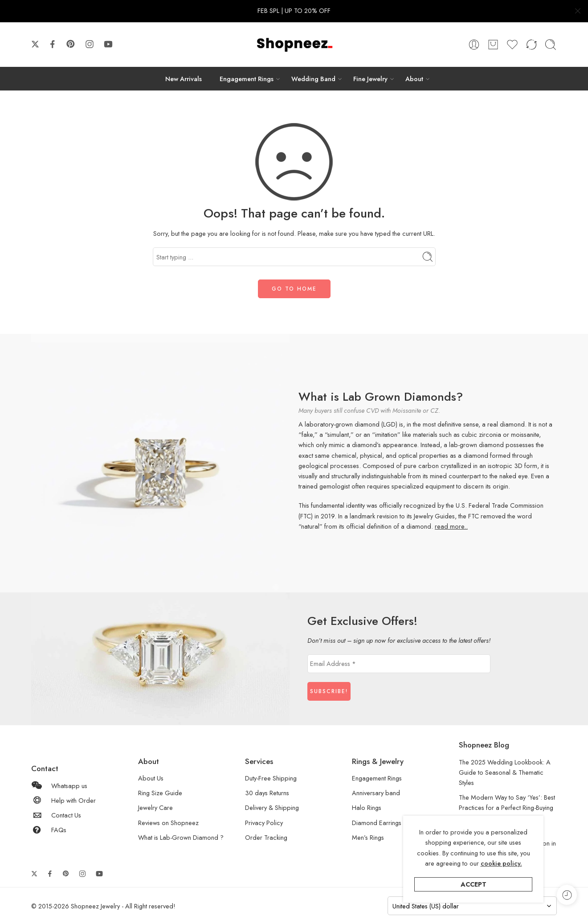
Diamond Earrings (377, 823)
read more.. (451, 526)
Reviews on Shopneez (168, 823)
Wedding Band (313, 79)
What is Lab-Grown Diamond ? (181, 837)
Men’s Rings (368, 837)
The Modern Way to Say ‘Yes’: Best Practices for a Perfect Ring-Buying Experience (507, 807)
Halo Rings (367, 807)
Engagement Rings (247, 79)
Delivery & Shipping (272, 807)
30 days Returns (267, 793)
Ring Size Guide (160, 793)
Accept (474, 884)
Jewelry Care (155, 807)
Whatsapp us (59, 786)
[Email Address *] (399, 664)
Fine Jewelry (370, 79)
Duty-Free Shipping (271, 778)
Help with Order (63, 800)
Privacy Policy (264, 823)
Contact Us (56, 815)
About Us (151, 778)
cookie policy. (501, 863)
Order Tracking (266, 837)
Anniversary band (376, 793)
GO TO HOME (294, 289)
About (414, 79)
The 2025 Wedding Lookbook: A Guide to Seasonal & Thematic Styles (505, 772)
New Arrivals (184, 79)
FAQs (49, 830)
